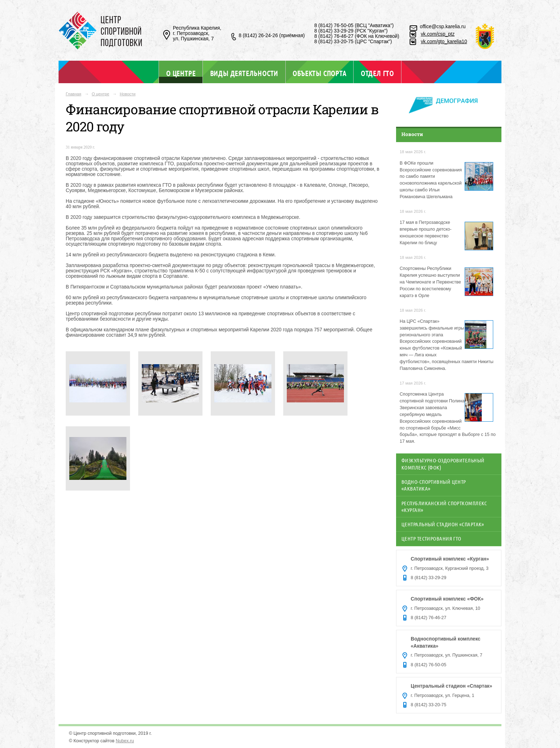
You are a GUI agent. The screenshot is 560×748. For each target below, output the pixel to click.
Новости (127, 94)
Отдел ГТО (377, 73)
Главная (74, 94)
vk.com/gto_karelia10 (444, 42)
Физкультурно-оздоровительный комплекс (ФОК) (443, 464)
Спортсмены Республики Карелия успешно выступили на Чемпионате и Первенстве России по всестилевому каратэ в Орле (430, 282)
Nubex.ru (125, 741)
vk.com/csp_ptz (438, 34)
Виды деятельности (244, 73)
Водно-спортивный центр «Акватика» (434, 485)
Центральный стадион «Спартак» (443, 524)
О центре (181, 73)
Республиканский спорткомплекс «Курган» (444, 506)
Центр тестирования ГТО (431, 538)
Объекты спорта (319, 73)
